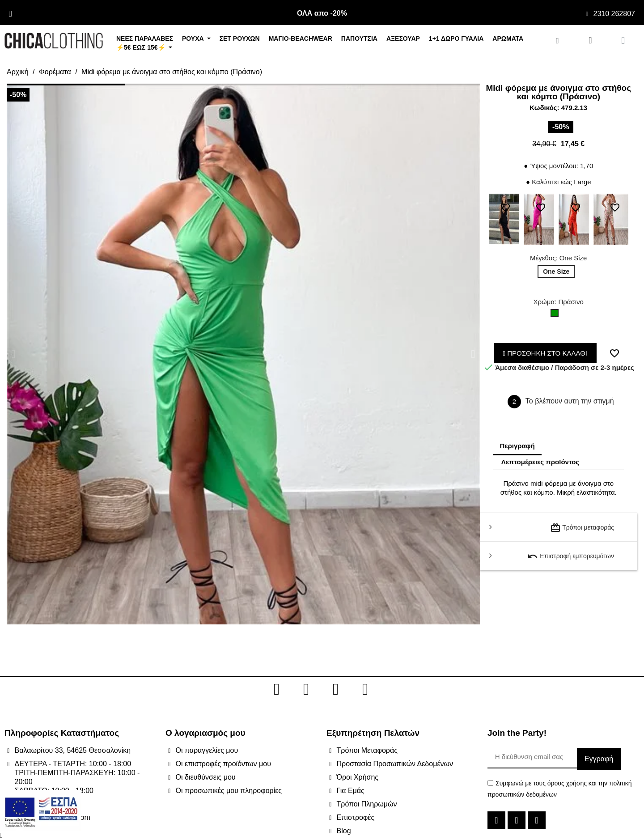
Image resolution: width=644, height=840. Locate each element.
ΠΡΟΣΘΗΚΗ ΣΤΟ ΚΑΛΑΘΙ (545, 353)
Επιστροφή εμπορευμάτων (571, 556)
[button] (13, 354)
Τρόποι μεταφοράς (582, 528)
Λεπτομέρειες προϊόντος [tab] (540, 462)
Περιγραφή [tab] (517, 446)
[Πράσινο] (556, 315)
